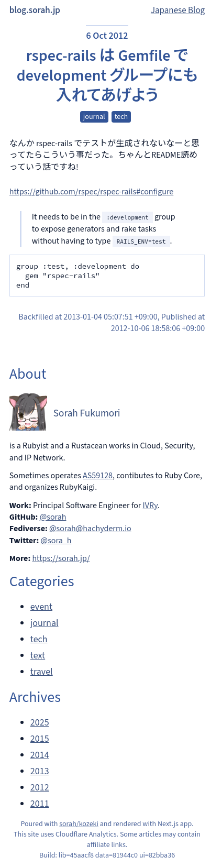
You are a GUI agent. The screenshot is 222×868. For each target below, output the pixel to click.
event (41, 607)
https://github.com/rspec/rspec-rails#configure (91, 192)
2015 (40, 739)
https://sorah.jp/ (61, 558)
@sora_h (56, 541)
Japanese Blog (178, 10)
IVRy (150, 506)
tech (121, 117)
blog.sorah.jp (35, 10)
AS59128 (98, 476)
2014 (40, 755)
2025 (40, 723)
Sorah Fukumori (87, 413)
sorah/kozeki (79, 824)
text (38, 656)
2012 (40, 788)
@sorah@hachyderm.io (90, 529)
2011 (40, 804)
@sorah (53, 517)
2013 (40, 771)
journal (94, 117)
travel (42, 672)
